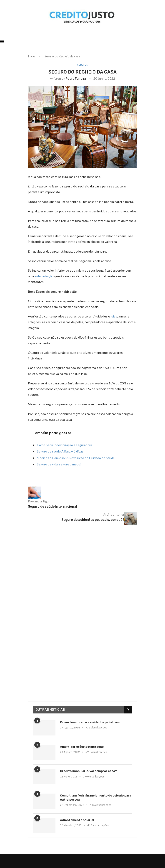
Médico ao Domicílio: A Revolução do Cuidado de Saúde (76, 458)
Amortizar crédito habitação (82, 747)
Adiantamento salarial (77, 820)
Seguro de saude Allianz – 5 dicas (60, 451)
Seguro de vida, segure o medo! (59, 464)
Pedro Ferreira (76, 78)
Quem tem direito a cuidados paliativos (90, 722)
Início (31, 56)
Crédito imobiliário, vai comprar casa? (88, 771)
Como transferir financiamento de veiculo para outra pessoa (96, 798)
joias (114, 316)
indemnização (44, 276)
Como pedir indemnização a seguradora (64, 445)
